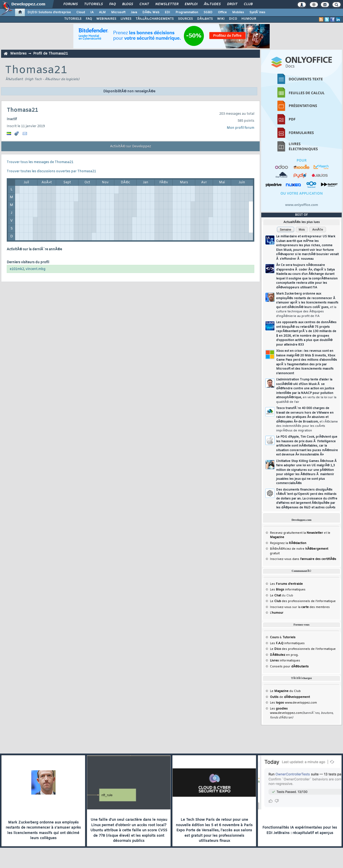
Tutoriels (93, 4)
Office (222, 12)
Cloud (81, 12)
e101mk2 (17, 269)
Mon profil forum (241, 128)
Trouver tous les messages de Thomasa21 (40, 162)
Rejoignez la (288, 543)
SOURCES (185, 19)
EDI (167, 12)
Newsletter (167, 4)
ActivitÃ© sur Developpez (131, 147)
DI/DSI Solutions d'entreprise (49, 12)
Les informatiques (288, 590)
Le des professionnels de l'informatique (303, 601)
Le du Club (285, 691)
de (290, 697)
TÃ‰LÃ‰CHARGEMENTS (155, 19)
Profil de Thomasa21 (51, 54)
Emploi (191, 4)
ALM (102, 12)
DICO (233, 19)
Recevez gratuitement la (296, 533)
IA (92, 12)
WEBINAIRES (106, 19)
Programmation (187, 12)
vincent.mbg (35, 269)
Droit (232, 4)
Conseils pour (289, 667)
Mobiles (238, 12)
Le (275, 596)
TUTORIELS (73, 19)
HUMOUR (249, 19)
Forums (71, 4)
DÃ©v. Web (151, 12)
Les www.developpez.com (293, 703)
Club (248, 4)
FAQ (112, 4)
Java (134, 12)
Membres (18, 54)
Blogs (128, 4)
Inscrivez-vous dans (303, 559)
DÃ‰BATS (205, 19)
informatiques (285, 661)
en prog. (284, 655)
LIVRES (126, 19)
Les (286, 584)
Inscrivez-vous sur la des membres (300, 607)
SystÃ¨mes (257, 12)
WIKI (221, 19)
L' (277, 613)
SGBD (208, 12)
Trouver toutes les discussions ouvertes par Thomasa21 (51, 171)
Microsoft (118, 12)
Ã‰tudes (212, 4)
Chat (144, 4)
